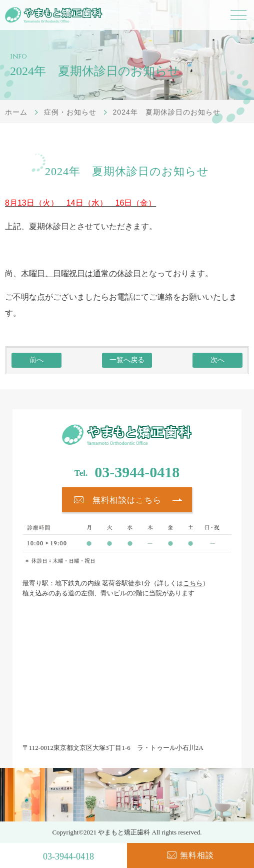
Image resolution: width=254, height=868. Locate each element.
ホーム (16, 112)
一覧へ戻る (127, 360)
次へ (217, 360)
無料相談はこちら (127, 500)
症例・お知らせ (70, 112)
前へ (36, 360)
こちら (193, 583)
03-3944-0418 (137, 472)
